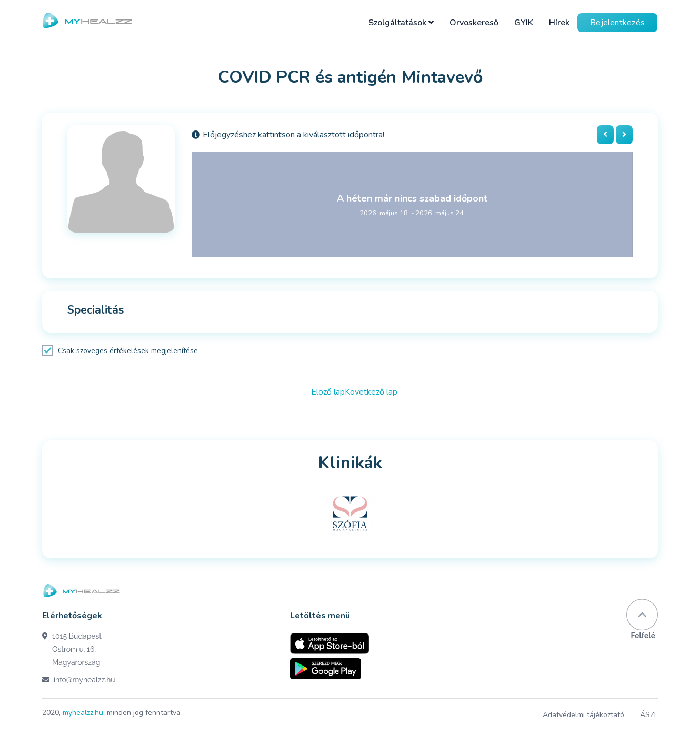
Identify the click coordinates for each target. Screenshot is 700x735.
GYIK (524, 23)
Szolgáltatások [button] (401, 23)
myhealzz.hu (83, 713)
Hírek (559, 23)
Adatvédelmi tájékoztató (583, 715)
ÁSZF (649, 715)
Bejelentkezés (617, 23)
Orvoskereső (474, 23)
